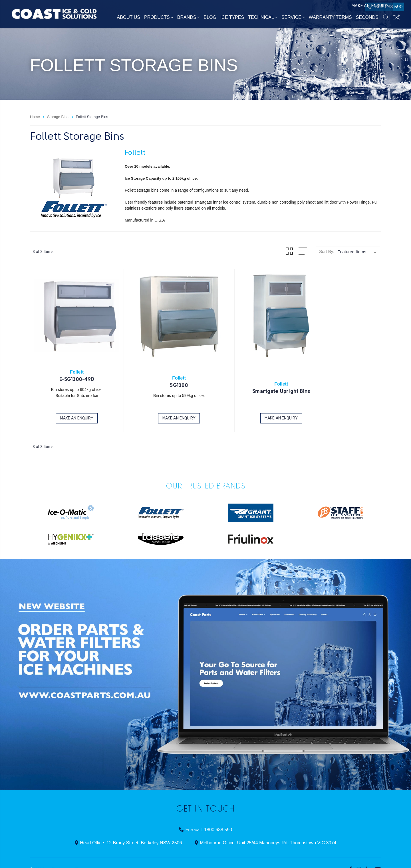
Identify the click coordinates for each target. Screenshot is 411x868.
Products (159, 18)
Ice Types (232, 18)
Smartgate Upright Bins (250, 379)
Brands (189, 18)
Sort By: (327, 251)
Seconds (367, 18)
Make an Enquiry (345, 8)
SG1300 (161, 373)
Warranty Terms (330, 18)
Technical (263, 18)
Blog (210, 18)
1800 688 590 (381, 8)
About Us (129, 18)
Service (293, 18)
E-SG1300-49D (71, 367)
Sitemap (81, 856)
